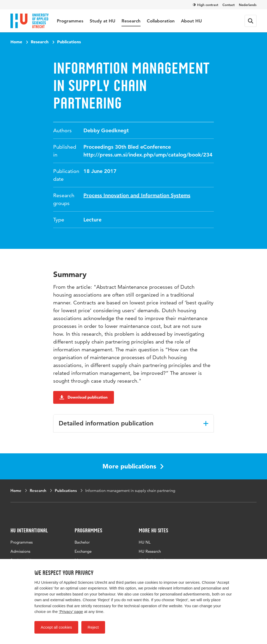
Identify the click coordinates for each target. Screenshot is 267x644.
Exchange (83, 551)
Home (16, 42)
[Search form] (251, 21)
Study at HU (102, 21)
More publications (133, 466)
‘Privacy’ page (71, 612)
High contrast (206, 5)
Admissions (20, 551)
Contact (229, 5)
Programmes (70, 21)
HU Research (150, 551)
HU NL (145, 542)
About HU (191, 21)
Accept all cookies (56, 627)
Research (131, 21)
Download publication (84, 397)
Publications (69, 42)
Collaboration (161, 21)
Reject (93, 627)
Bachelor (82, 542)
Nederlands (248, 5)
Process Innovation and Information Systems (137, 195)
